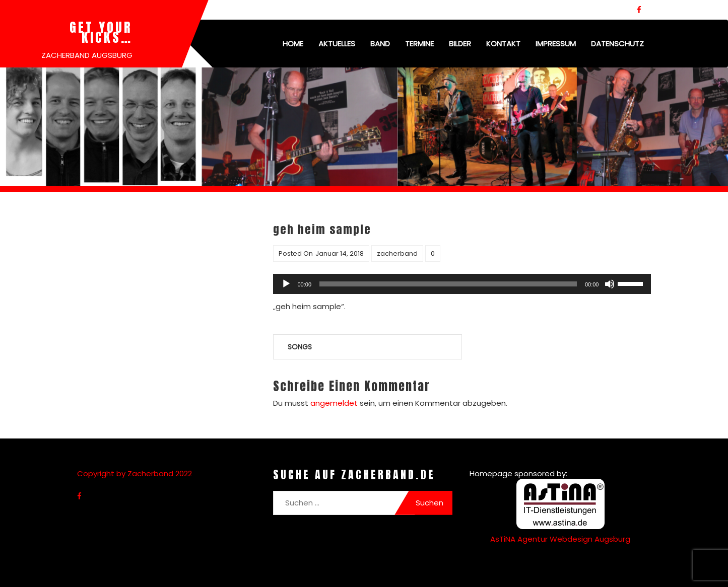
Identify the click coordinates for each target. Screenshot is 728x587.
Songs (300, 347)
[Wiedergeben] (286, 284)
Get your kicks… (101, 32)
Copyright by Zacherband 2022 (135, 473)
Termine (419, 44)
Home (293, 44)
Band (380, 44)
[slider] (448, 284)
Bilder (460, 44)
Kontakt (503, 44)
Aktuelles (337, 44)
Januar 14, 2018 (340, 253)
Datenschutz (617, 44)
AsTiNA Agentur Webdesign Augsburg (560, 539)
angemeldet (334, 403)
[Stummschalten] (610, 284)
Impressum (556, 44)
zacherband (397, 253)
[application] (462, 284)
